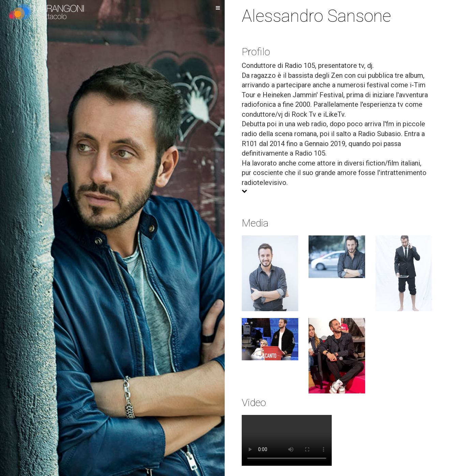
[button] (337, 191)
